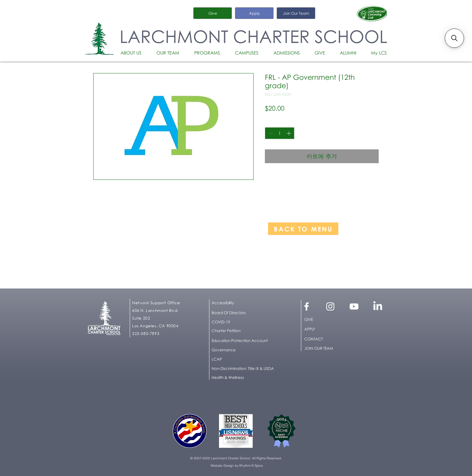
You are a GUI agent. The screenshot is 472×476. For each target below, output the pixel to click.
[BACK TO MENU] (303, 229)
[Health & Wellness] (231, 378)
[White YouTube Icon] (354, 306)
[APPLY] (326, 329)
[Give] (213, 13)
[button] (134, 53)
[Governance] (244, 350)
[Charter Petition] (244, 331)
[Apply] (254, 13)
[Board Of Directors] (244, 313)
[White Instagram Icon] (330, 306)
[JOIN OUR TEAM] (326, 348)
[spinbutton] (280, 133)
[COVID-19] (244, 322)
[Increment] (289, 133)
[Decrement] (270, 133)
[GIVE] (326, 320)
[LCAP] (244, 359)
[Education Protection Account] (244, 341)
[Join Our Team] (296, 13)
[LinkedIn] (378, 306)
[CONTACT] (326, 339)
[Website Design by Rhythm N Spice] (237, 466)
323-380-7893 (146, 334)
